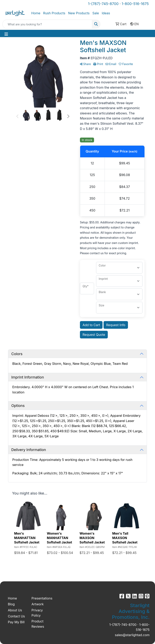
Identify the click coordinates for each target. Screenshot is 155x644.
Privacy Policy (37, 613)
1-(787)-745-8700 (103, 4)
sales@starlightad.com (132, 635)
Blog (11, 604)
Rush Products (54, 13)
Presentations (41, 598)
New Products (79, 13)
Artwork (38, 604)
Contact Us (16, 616)
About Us (15, 610)
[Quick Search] (47, 24)
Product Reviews (38, 624)
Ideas (106, 13)
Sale (96, 13)
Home (36, 13)
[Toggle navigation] (6, 34)
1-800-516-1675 (135, 4)
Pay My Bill (16, 622)
